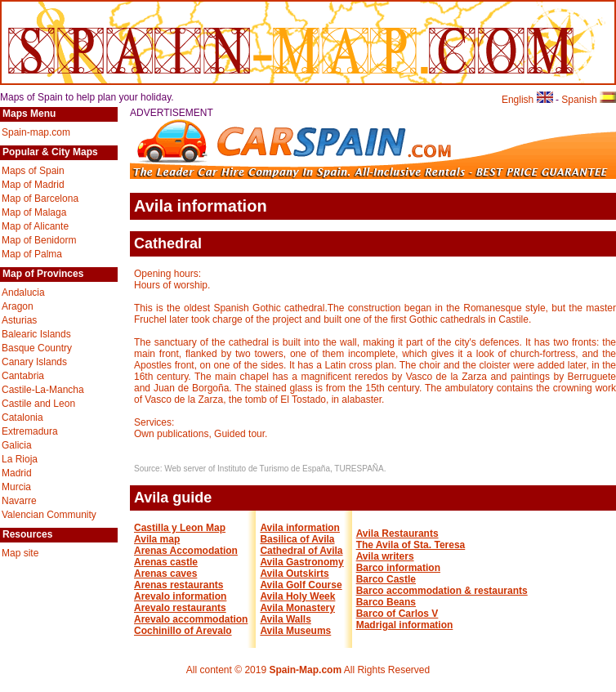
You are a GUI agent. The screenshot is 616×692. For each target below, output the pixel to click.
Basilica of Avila (297, 539)
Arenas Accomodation (186, 551)
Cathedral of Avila (301, 551)
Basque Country (37, 348)
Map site (20, 553)
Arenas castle (166, 562)
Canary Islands (34, 362)
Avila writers (385, 556)
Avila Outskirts (294, 574)
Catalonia (22, 417)
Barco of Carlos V (397, 614)
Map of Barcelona (40, 199)
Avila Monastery (297, 608)
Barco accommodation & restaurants (442, 591)
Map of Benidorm (39, 240)
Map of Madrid (33, 185)
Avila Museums (295, 631)
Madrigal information (405, 625)
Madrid (17, 473)
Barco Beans (386, 602)
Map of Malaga (34, 212)
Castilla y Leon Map (180, 528)
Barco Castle (386, 579)
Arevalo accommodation (191, 619)
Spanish (589, 100)
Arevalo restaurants (180, 608)
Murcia (16, 487)
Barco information (398, 568)
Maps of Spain (33, 171)
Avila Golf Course (301, 585)
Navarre (19, 501)
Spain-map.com (36, 132)
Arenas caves (165, 574)
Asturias (19, 320)
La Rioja (20, 459)
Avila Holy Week (297, 596)
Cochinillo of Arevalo (183, 631)
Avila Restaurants (397, 534)
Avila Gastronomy (301, 562)
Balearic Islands (36, 334)
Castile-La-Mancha (43, 390)
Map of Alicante (35, 226)
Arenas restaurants (179, 585)
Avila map (157, 539)
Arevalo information (180, 596)
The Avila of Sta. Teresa (411, 545)
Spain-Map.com (305, 670)
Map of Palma (32, 254)
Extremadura (30, 431)
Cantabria (23, 376)
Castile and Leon (38, 404)
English (527, 100)
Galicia (17, 445)
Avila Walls (285, 619)
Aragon (18, 306)
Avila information (300, 528)
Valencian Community (49, 515)
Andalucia (23, 292)
